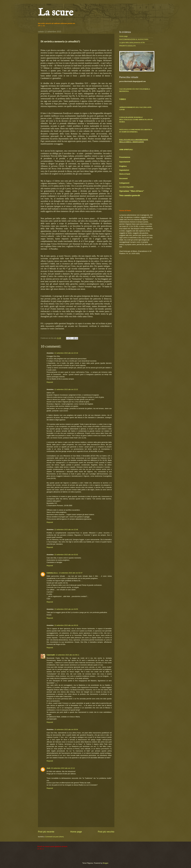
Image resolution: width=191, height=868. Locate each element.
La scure (56, 13)
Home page (76, 832)
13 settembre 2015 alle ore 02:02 (66, 555)
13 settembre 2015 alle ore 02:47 (71, 573)
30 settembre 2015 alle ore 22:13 (63, 768)
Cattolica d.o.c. (52, 573)
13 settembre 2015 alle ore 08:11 (67, 655)
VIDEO (123, 99)
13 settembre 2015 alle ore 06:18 (66, 625)
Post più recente (46, 832)
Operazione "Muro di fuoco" (132, 191)
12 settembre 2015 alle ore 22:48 (66, 530)
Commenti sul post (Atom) (54, 837)
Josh (49, 768)
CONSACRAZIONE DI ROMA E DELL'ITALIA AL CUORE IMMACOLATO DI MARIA (136, 120)
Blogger (105, 863)
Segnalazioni (124, 170)
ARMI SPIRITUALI (126, 150)
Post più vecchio (106, 832)
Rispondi (50, 382)
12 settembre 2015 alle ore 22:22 (66, 389)
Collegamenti (124, 183)
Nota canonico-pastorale (130, 195)
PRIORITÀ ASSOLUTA (128, 46)
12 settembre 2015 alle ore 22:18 (66, 353)
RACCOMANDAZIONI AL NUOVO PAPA (134, 39)
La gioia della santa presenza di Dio (132, 43)
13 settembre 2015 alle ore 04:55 (66, 609)
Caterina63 (51, 655)
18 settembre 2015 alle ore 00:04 (66, 729)
